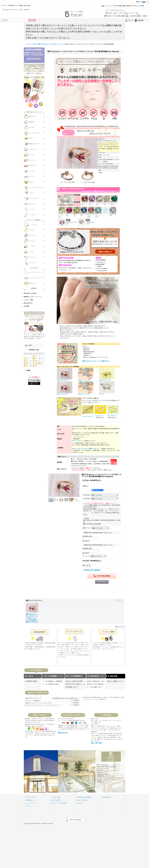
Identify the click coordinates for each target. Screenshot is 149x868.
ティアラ (32, 171)
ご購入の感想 (121, 16)
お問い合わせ (102, 582)
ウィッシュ (32, 160)
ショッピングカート (32, 803)
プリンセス (32, 235)
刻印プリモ (32, 116)
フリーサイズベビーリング (36, 188)
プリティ (32, 230)
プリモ (31, 252)
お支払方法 (133, 16)
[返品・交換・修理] (96, 743)
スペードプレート (112, 415)
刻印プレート (33, 283)
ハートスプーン (34, 198)
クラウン (32, 182)
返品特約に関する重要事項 (92, 570)
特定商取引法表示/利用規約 (84, 797)
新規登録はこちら (31, 800)
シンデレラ (32, 246)
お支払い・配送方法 (82, 800)
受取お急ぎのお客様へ (31, 293)
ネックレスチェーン (35, 272)
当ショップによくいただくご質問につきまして (86, 449)
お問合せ (145, 16)
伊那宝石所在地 (107, 797)
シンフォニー (33, 224)
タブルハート (33, 166)
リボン (31, 138)
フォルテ (32, 127)
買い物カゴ (109, 16)
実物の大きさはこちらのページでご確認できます (96, 361)
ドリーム (32, 209)
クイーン (32, 177)
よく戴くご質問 (56, 797)
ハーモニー (32, 155)
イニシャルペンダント (36, 278)
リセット (120, 600)
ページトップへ (121, 627)
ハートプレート (99, 415)
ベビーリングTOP (31, 797)
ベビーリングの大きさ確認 (114, 6)
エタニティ (32, 149)
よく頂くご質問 (29, 300)
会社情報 (26, 306)
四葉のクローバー (34, 144)
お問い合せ (80, 803)
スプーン (32, 193)
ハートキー (32, 215)
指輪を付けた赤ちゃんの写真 (135, 6)
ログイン (131, 20)
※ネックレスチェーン (78, 441)
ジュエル (32, 241)
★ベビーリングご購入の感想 (59, 803)
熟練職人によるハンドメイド (33, 297)
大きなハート (33, 204)
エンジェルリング (34, 133)
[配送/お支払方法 (63, 733)
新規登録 (141, 20)
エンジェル (32, 263)
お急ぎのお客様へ (56, 800)
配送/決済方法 (28, 303)
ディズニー (32, 257)
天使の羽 (32, 122)
